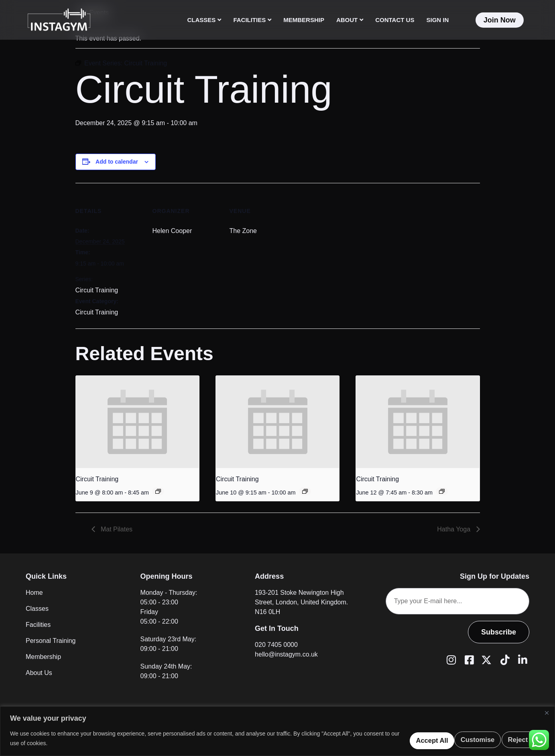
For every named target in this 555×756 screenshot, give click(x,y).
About (350, 20)
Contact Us (395, 20)
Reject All (450, 738)
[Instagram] (450, 659)
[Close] (547, 712)
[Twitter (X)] (486, 659)
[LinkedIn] (521, 659)
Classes (204, 20)
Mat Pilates (116, 529)
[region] (277, 731)
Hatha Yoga (454, 529)
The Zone (243, 231)
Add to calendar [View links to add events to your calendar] (117, 162)
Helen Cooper (172, 231)
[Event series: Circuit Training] (158, 491)
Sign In (437, 20)
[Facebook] (468, 659)
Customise (386, 738)
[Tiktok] (504, 659)
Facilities (252, 20)
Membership (304, 20)
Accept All (514, 738)
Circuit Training (97, 290)
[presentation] (137, 422)
